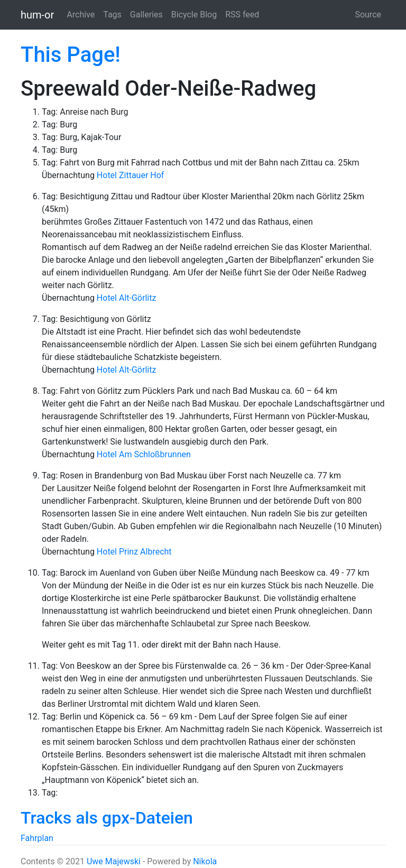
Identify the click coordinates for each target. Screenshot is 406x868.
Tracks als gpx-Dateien (107, 818)
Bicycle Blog (194, 15)
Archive (81, 15)
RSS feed (242, 15)
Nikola (205, 861)
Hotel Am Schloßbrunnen (144, 454)
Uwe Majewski (114, 861)
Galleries (146, 15)
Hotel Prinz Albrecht (134, 552)
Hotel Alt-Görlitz (127, 298)
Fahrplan (37, 838)
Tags (112, 15)
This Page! (71, 55)
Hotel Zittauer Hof (131, 175)
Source (368, 15)
